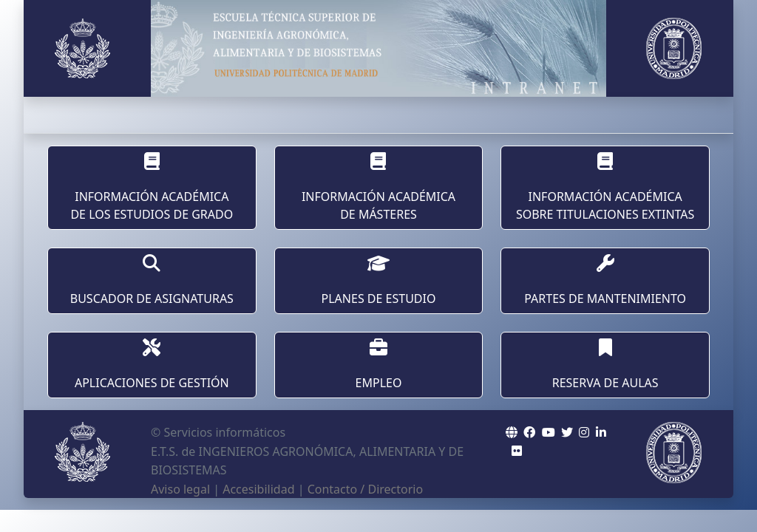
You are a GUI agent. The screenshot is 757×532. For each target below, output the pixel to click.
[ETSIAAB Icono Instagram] (584, 432)
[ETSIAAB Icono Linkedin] (601, 432)
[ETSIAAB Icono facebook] (529, 432)
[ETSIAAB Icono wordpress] (549, 432)
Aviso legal (180, 489)
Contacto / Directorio (366, 489)
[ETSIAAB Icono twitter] (567, 432)
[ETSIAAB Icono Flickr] (517, 451)
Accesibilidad (258, 489)
